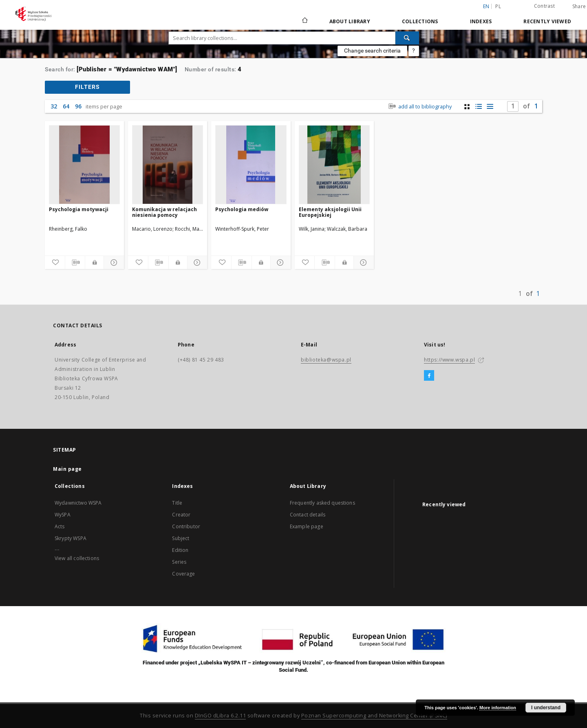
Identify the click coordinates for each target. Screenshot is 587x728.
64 (66, 106)
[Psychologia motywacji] (84, 165)
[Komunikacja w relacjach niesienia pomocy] (168, 165)
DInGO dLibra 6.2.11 (221, 716)
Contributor (186, 526)
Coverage (183, 574)
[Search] (407, 38)
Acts (60, 526)
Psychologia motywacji (79, 209)
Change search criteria (372, 51)
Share (579, 7)
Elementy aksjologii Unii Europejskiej (330, 212)
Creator (181, 515)
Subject (181, 538)
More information (498, 708)
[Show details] (113, 263)
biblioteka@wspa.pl (326, 360)
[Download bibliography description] (75, 263)
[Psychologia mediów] (251, 165)
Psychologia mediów (242, 209)
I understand (546, 708)
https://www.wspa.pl (449, 360)
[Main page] (304, 21)
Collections (420, 21)
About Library (350, 21)
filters (87, 87)
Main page (67, 469)
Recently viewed (547, 21)
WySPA (63, 515)
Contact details (308, 515)
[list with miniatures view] (478, 107)
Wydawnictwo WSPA (78, 503)
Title (177, 503)
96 (78, 106)
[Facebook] (429, 376)
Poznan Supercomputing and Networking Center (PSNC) (374, 716)
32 (54, 106)
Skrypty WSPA (71, 538)
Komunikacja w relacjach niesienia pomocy (164, 212)
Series (179, 562)
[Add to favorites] (55, 263)
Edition (180, 550)
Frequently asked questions (322, 503)
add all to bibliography (419, 107)
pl (498, 6)
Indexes (481, 21)
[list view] (490, 107)
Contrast (544, 6)
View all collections (77, 558)
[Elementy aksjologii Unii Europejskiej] (334, 165)
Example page (307, 526)
